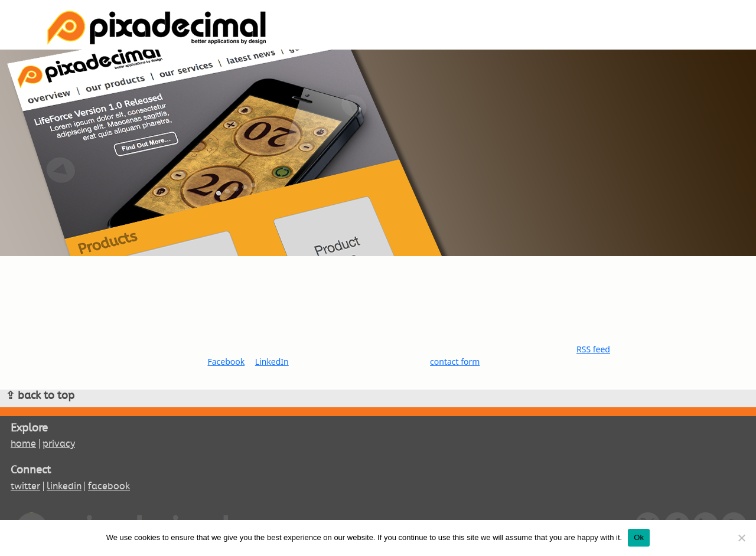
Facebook (226, 362)
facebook (109, 486)
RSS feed (593, 349)
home (23, 444)
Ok (639, 537)
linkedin (64, 486)
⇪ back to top (40, 395)
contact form (455, 362)
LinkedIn (272, 362)
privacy (59, 444)
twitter (25, 486)
